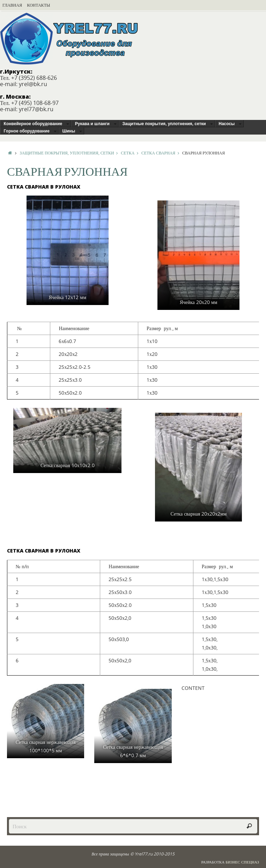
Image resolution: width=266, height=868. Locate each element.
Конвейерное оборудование (33, 124)
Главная (12, 5)
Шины (69, 131)
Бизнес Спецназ (242, 862)
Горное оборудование (27, 131)
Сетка (131, 153)
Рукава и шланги (92, 124)
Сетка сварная (162, 153)
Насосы (227, 124)
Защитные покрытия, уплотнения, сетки (164, 124)
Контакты (38, 5)
